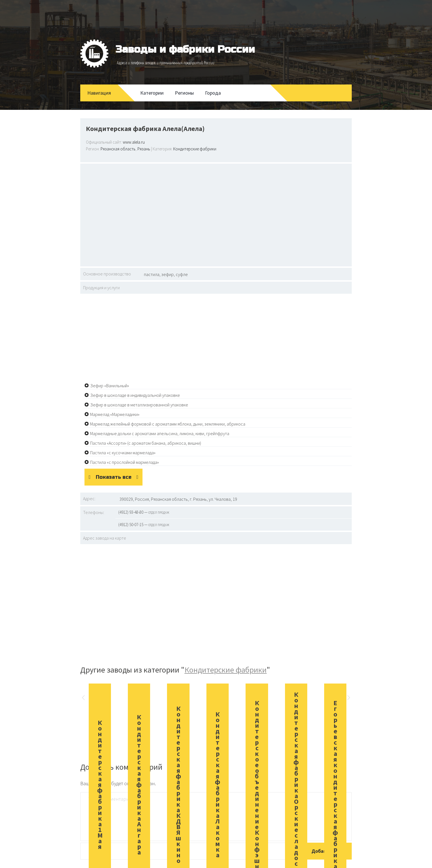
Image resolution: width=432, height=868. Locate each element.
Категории (152, 93)
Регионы (184, 93)
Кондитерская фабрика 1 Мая (100, 784)
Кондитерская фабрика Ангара (139, 784)
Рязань (144, 149)
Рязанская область (118, 149)
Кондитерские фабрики (195, 149)
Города (213, 93)
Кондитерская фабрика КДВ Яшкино (178, 784)
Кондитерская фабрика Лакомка (218, 784)
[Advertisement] (216, 214)
